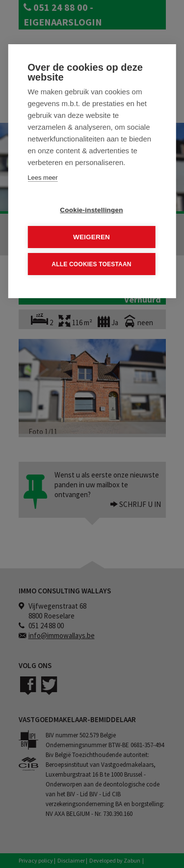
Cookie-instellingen (91, 210)
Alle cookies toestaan (91, 264)
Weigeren (92, 237)
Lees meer (42, 178)
